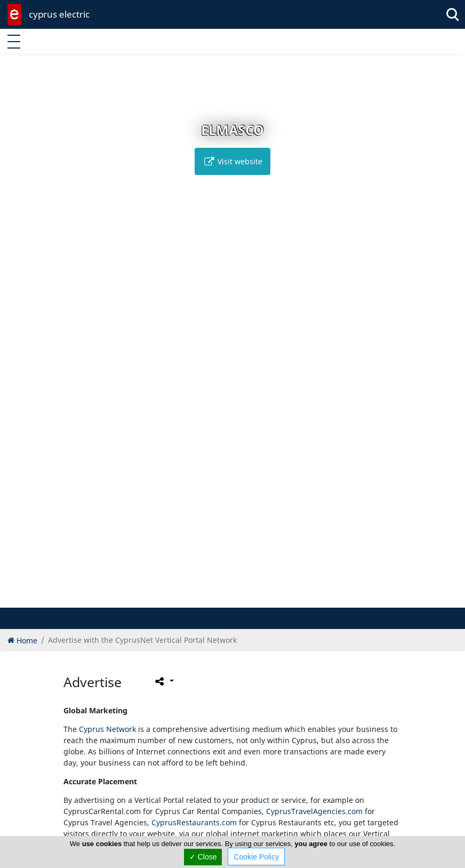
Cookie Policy (256, 857)
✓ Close (203, 857)
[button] (216, 598)
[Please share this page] (163, 681)
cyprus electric (59, 14)
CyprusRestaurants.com (194, 822)
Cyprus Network (107, 729)
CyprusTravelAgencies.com (314, 811)
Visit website (232, 161)
